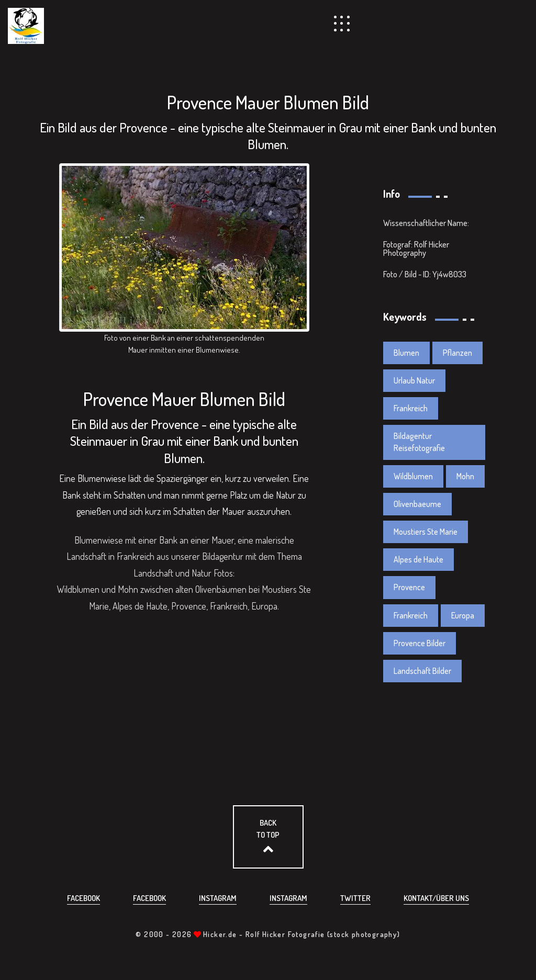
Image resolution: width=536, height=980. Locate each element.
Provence (409, 587)
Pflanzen (457, 353)
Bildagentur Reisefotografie (419, 442)
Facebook (83, 898)
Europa (463, 615)
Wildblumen (413, 476)
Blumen (406, 353)
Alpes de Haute (418, 559)
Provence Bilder (420, 643)
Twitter (355, 898)
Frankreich (411, 408)
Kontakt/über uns (436, 898)
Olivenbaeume (417, 504)
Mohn (465, 476)
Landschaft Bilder (422, 671)
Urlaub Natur (414, 380)
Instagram (218, 898)
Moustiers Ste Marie (426, 532)
